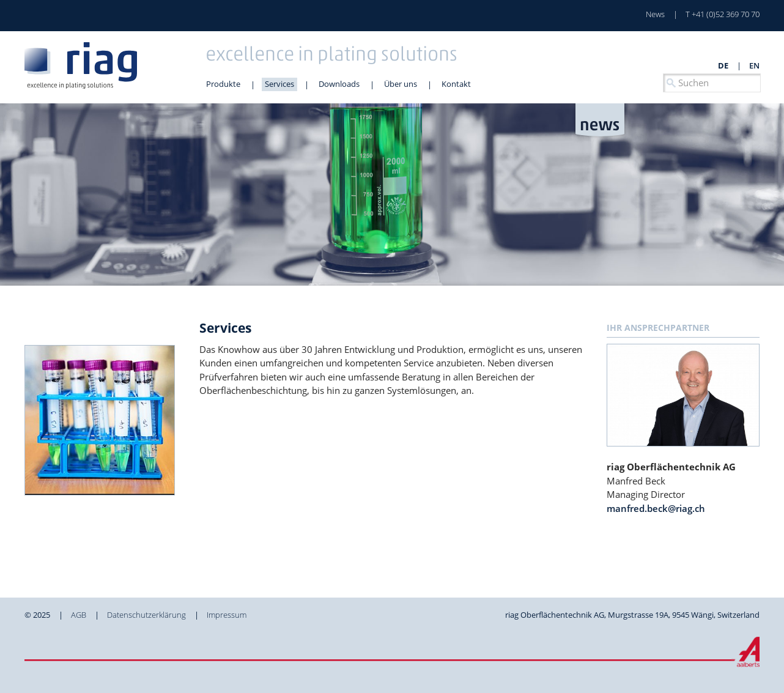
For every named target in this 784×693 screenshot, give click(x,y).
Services (279, 84)
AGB (79, 615)
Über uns (401, 84)
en (754, 65)
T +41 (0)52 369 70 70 (723, 14)
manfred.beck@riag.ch (656, 508)
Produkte (223, 84)
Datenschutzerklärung (146, 615)
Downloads (339, 84)
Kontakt (456, 84)
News (655, 14)
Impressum (227, 615)
